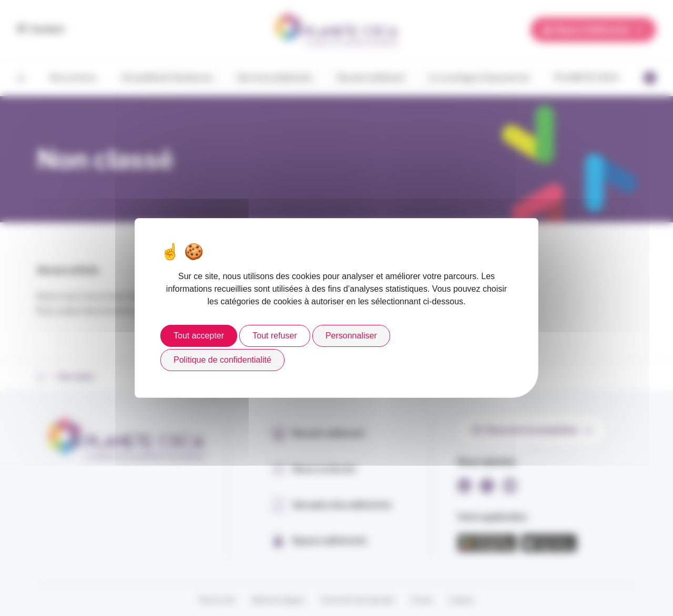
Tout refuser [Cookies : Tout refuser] (274, 336)
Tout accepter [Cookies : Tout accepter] (199, 336)
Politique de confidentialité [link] (222, 360)
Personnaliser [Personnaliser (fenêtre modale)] (351, 336)
